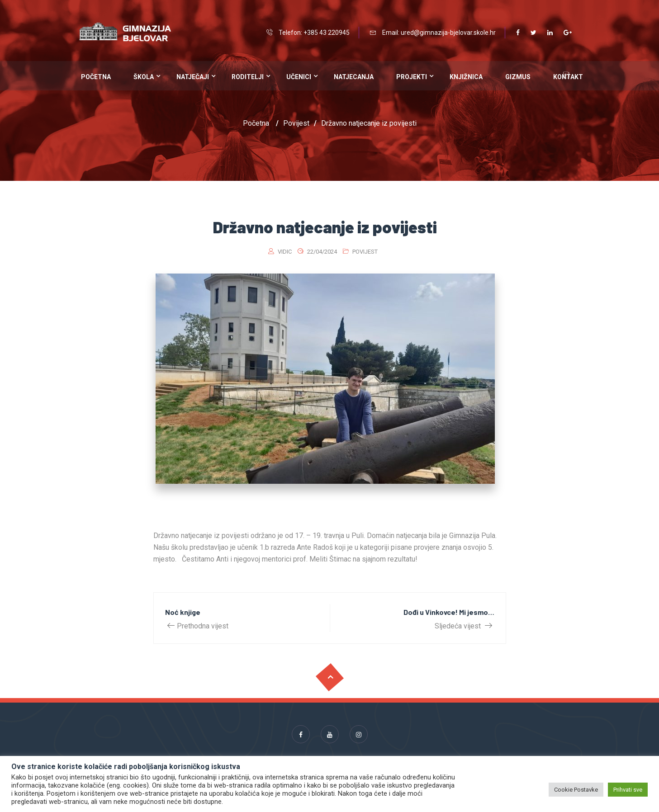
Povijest (365, 252)
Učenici (299, 77)
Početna (96, 77)
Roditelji (248, 77)
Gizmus (518, 77)
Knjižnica (466, 77)
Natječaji (193, 77)
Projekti (412, 77)
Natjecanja (354, 77)
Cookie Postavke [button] (576, 790)
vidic (285, 252)
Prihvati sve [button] (628, 790)
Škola (144, 77)
